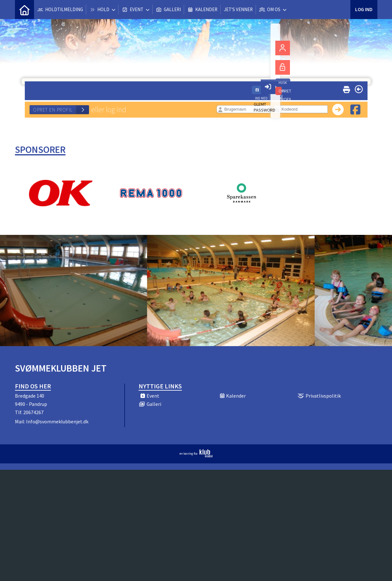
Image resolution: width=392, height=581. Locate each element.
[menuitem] (24, 10)
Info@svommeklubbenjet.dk (57, 421)
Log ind (364, 9)
